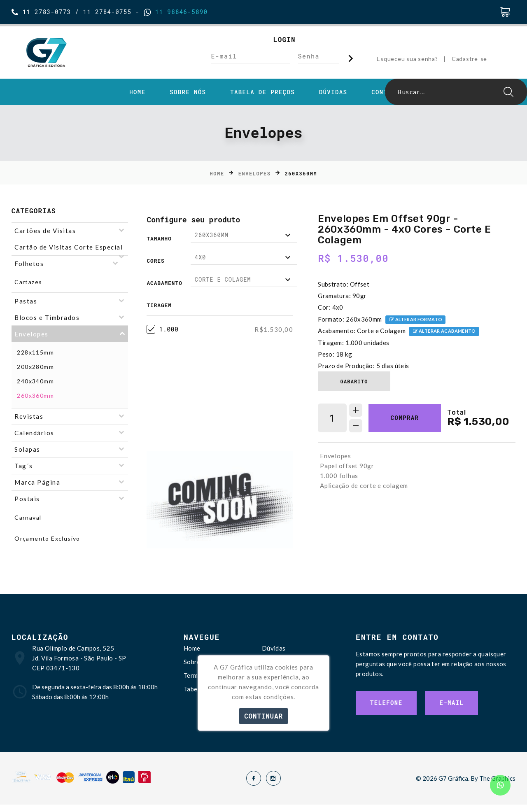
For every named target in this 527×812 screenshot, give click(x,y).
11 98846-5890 (179, 12)
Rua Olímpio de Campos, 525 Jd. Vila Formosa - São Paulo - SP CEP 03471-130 (79, 658)
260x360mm (35, 395)
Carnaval (28, 517)
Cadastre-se (469, 59)
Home (137, 92)
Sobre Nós (188, 92)
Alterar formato (415, 320)
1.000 (162, 329)
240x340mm (35, 381)
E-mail (451, 703)
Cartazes (28, 282)
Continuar (263, 716)
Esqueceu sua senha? (407, 59)
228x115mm (35, 352)
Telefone (386, 703)
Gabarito (354, 381)
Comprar (405, 418)
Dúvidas (333, 92)
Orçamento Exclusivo (47, 538)
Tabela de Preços (262, 92)
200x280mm (35, 367)
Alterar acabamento (444, 332)
